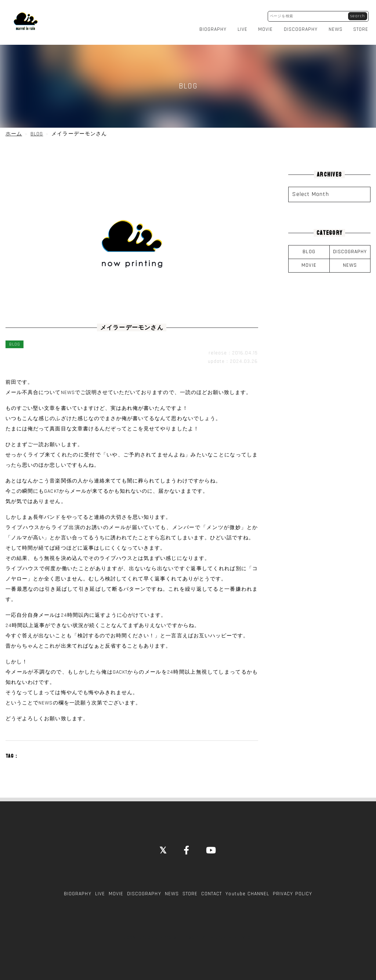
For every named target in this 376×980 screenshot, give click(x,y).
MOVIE (268, 27)
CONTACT (211, 890)
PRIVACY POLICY (292, 890)
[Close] (163, 847)
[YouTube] (211, 847)
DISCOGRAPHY (303, 27)
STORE (363, 27)
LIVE (244, 27)
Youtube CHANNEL (247, 890)
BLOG (309, 248)
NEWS (337, 27)
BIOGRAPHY (215, 27)
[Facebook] (187, 847)
